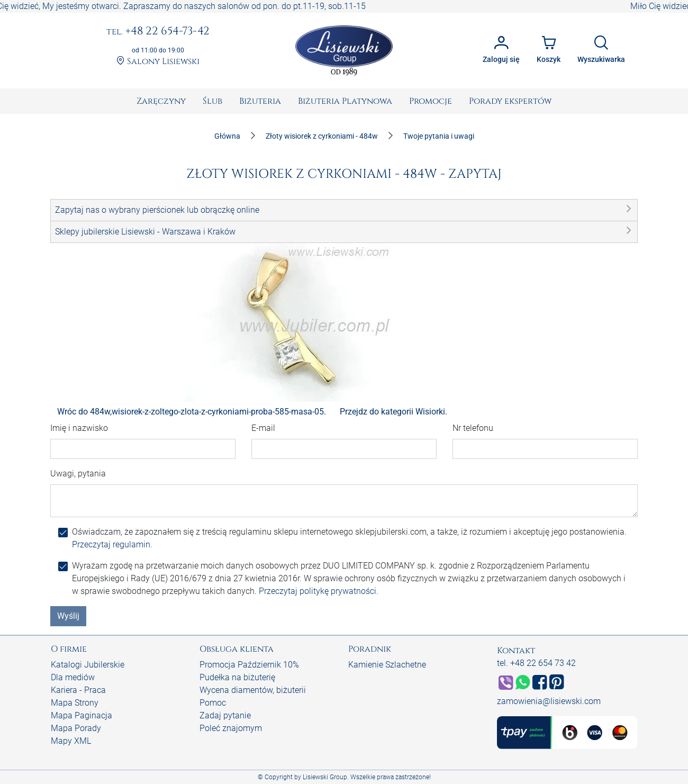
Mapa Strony (75, 703)
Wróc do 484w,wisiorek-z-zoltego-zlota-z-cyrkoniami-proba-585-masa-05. (192, 412)
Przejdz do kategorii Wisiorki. (393, 412)
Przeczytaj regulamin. (112, 544)
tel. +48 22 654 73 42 (536, 663)
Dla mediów (73, 677)
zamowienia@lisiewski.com (549, 701)
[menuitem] (161, 101)
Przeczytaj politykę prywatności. (319, 591)
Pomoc (213, 703)
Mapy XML (71, 741)
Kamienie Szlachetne (387, 665)
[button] (344, 210)
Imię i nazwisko (79, 428)
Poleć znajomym (231, 728)
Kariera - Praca (78, 690)
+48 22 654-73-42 (158, 32)
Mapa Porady (76, 728)
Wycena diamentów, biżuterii (253, 690)
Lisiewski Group (325, 777)
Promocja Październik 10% (249, 665)
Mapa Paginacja (82, 715)
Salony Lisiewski (158, 62)
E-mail (263, 428)
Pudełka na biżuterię (237, 677)
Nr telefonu (473, 428)
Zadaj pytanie (225, 715)
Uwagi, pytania (78, 474)
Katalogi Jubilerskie (88, 665)
